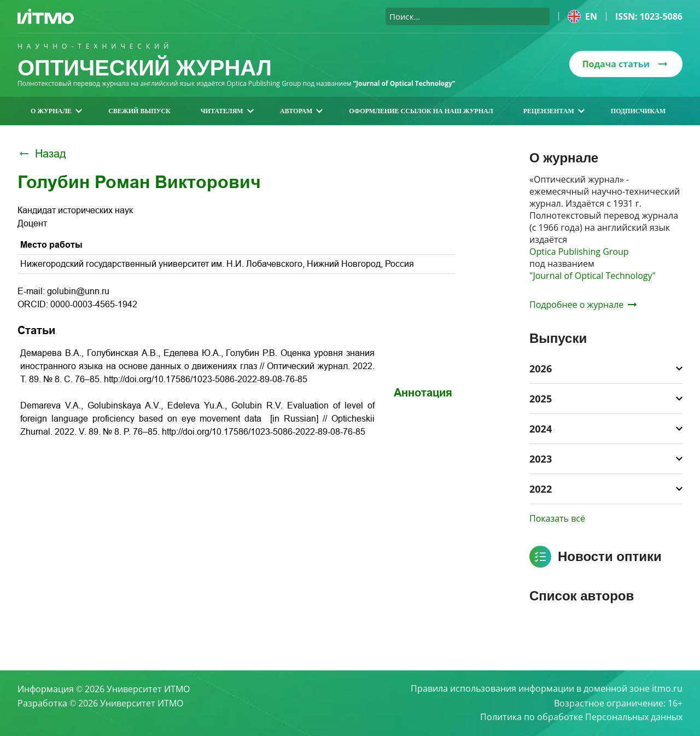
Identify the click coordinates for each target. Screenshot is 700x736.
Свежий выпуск (139, 111)
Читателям (227, 111)
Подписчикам (638, 111)
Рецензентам (554, 111)
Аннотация (423, 393)
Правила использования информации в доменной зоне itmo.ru (547, 689)
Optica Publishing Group (579, 252)
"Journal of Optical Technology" (593, 276)
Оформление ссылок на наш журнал (421, 111)
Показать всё (557, 518)
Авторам (302, 111)
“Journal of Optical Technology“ (404, 83)
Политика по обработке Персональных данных (581, 717)
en (582, 16)
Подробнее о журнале (583, 305)
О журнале (56, 111)
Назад (42, 154)
